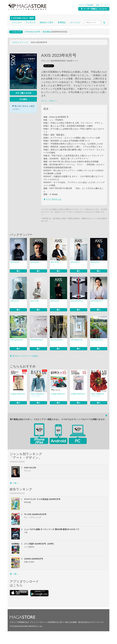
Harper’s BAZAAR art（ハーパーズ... (37, 395)
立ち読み (23, 99)
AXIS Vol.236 (15, 262)
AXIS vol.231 (15, 301)
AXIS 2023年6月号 (56, 340)
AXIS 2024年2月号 (97, 301)
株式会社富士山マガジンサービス (91, 622)
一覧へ (14, 483)
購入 (18, 271)
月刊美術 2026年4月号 (58, 394)
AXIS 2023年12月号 (17, 340)
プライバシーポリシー (38, 622)
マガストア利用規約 (17, 622)
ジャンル (17, 22)
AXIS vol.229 (55, 301)
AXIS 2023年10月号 (37, 340)
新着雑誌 (62, 22)
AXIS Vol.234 (55, 262)
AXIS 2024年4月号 (77, 301)
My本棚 (90, 5)
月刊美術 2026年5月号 (18, 394)
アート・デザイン (49, 101)
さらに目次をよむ (53, 199)
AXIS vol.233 (75, 262)
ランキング (31, 22)
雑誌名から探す (47, 22)
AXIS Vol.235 (35, 262)
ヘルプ (106, 5)
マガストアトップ (20, 42)
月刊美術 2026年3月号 (78, 394)
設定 (98, 5)
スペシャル (75, 22)
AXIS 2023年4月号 (77, 340)
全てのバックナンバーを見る (24, 356)
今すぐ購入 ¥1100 (23, 93)
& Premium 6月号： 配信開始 (38, 32)
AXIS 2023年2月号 (97, 340)
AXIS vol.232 (95, 262)
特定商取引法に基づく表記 (58, 622)
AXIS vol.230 (35, 301)
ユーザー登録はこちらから (94, 9)
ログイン (83, 5)
